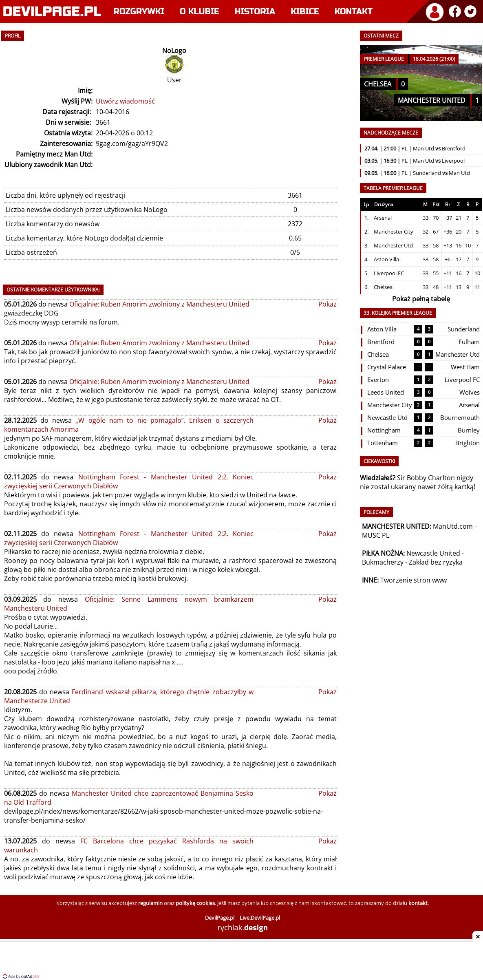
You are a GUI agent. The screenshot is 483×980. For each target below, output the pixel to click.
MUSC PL (376, 535)
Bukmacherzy (383, 562)
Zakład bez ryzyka (436, 562)
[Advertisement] (242, 962)
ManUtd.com (453, 526)
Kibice (305, 12)
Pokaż (328, 304)
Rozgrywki (139, 12)
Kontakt (354, 12)
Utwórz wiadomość (125, 101)
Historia (255, 12)
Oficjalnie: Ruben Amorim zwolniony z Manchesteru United (159, 304)
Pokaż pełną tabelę (421, 299)
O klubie (200, 12)
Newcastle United (433, 553)
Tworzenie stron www (414, 580)
